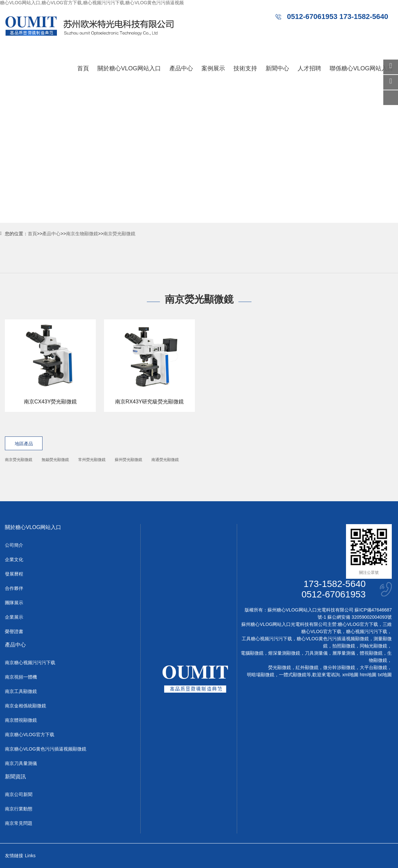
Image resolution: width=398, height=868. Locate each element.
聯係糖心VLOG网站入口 (361, 68)
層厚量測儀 (344, 653)
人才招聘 (309, 68)
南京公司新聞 (19, 794)
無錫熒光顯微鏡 (55, 460)
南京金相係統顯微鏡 (26, 706)
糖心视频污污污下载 (367, 631)
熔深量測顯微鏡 (284, 653)
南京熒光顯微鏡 (119, 234)
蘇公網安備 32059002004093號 (359, 617)
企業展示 (14, 617)
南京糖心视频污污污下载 (30, 663)
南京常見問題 (19, 823)
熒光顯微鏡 (280, 667)
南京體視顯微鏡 (21, 720)
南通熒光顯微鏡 (165, 460)
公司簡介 (14, 545)
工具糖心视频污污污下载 (267, 639)
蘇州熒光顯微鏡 (129, 460)
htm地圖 (368, 675)
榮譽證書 (14, 631)
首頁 (83, 68)
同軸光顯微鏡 (373, 646)
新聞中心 (277, 68)
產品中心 (181, 68)
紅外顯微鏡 (307, 667)
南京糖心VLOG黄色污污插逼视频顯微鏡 (46, 749)
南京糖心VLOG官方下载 (30, 735)
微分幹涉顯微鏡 (339, 667)
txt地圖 (385, 675)
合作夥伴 (14, 588)
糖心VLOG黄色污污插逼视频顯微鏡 (333, 639)
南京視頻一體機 (21, 677)
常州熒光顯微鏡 (92, 460)
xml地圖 (350, 675)
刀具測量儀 (316, 653)
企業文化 (14, 559)
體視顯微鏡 (371, 653)
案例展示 (213, 68)
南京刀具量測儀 (21, 763)
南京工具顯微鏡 (21, 691)
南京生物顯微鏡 (82, 234)
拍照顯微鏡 (344, 646)
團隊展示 (14, 603)
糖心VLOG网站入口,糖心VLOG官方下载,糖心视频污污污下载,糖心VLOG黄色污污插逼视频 (92, 3)
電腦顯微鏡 (252, 653)
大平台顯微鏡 (373, 667)
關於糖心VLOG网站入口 (129, 68)
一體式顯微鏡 (293, 675)
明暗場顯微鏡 (261, 675)
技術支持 (245, 68)
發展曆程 (14, 574)
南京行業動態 (19, 809)
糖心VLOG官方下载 (358, 624)
